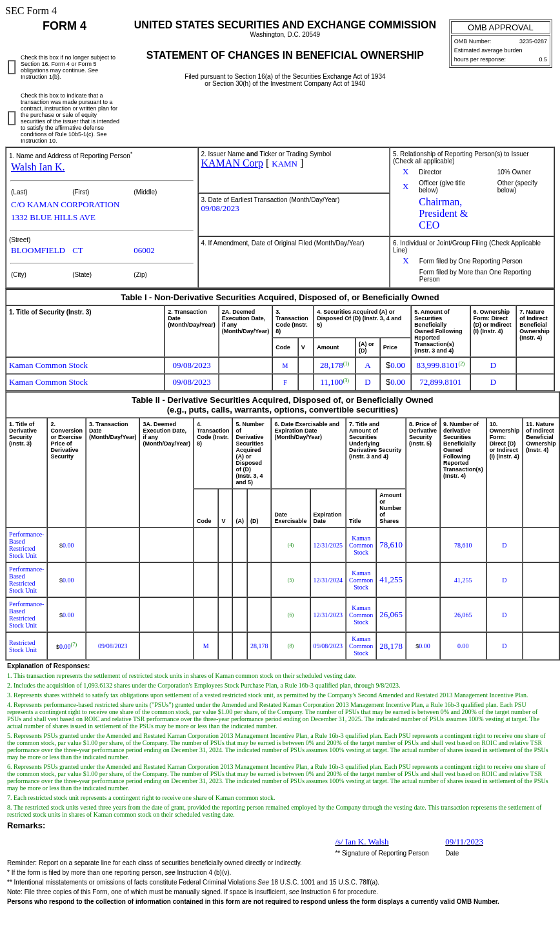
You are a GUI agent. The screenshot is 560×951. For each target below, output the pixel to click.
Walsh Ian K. (38, 167)
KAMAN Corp (232, 163)
